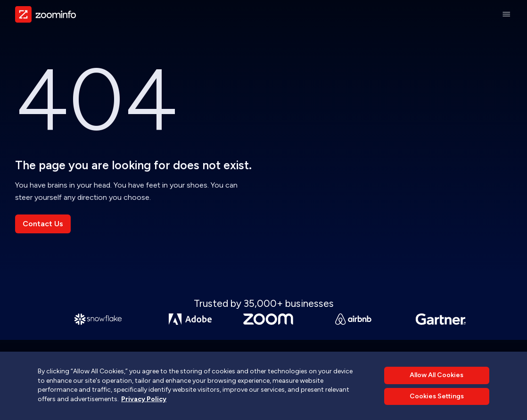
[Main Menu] (506, 14)
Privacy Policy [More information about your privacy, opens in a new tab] (144, 399)
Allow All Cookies (436, 375)
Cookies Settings (437, 396)
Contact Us (43, 224)
